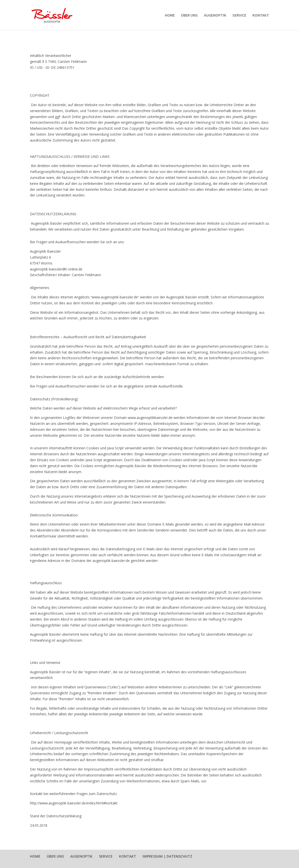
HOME (170, 15)
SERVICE (239, 15)
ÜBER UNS (189, 15)
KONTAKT (261, 15)
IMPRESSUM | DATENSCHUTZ (167, 856)
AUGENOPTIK (215, 15)
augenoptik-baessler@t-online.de (56, 269)
